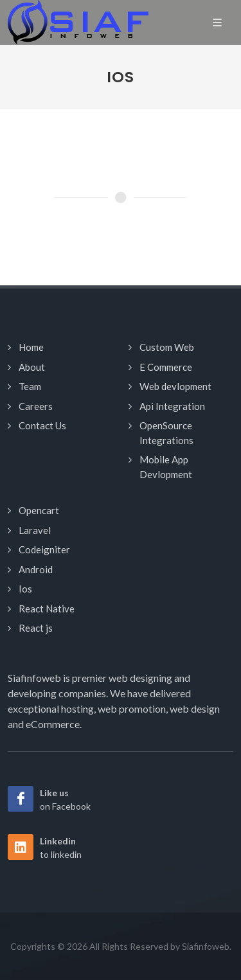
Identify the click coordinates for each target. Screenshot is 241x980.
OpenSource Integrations (166, 433)
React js (36, 628)
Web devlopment (175, 386)
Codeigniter (44, 549)
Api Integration (172, 406)
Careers (36, 406)
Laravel (35, 530)
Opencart (39, 510)
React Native (47, 609)
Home (31, 347)
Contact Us (42, 425)
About (32, 367)
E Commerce (166, 367)
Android (36, 569)
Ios (25, 589)
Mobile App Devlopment (166, 467)
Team (30, 386)
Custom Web (167, 347)
